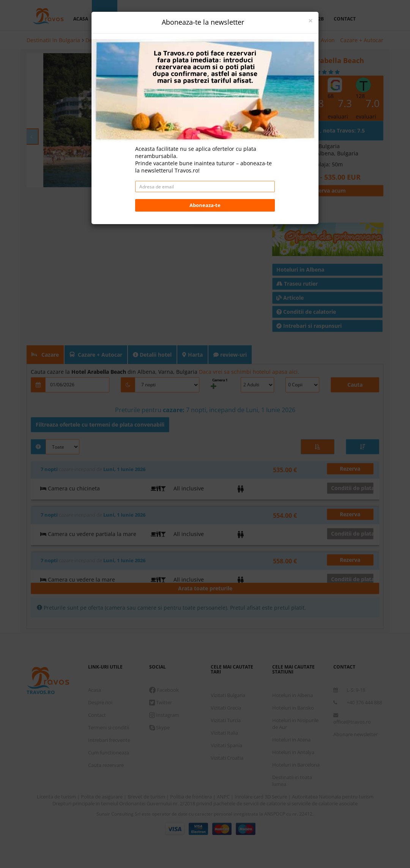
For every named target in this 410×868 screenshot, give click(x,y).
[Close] (311, 21)
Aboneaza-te (205, 205)
